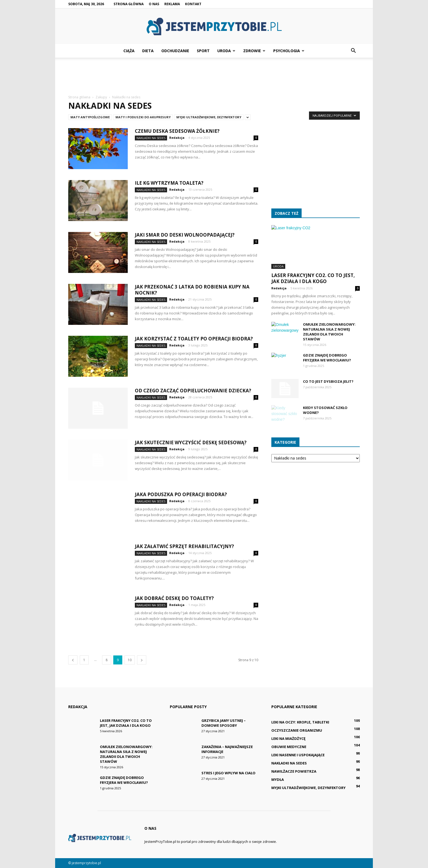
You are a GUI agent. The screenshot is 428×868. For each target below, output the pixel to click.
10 (130, 660)
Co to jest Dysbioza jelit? (328, 381)
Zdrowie (254, 51)
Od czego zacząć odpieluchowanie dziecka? (193, 391)
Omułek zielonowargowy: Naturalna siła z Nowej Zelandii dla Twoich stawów (329, 332)
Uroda (226, 51)
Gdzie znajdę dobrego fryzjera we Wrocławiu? (327, 358)
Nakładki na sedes (151, 138)
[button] (353, 51)
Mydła (278, 779)
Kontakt (193, 4)
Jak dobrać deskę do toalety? (174, 598)
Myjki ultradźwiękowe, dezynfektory (209, 117)
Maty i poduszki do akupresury (143, 117)
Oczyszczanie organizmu (297, 730)
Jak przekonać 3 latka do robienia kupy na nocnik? (192, 290)
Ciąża (129, 51)
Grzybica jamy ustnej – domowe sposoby (224, 723)
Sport (203, 51)
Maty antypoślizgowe (90, 117)
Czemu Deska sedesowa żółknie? (177, 131)
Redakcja (177, 138)
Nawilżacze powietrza (294, 771)
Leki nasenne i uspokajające (298, 755)
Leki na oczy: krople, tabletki (300, 722)
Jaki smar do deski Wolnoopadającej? (185, 235)
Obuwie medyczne (289, 747)
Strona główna (129, 4)
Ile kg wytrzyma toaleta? (169, 183)
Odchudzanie (175, 51)
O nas (154, 4)
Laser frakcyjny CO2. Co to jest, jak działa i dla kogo (313, 278)
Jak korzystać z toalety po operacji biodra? (194, 339)
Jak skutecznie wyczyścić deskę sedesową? (191, 442)
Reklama (172, 4)
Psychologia (289, 51)
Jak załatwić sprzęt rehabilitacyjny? (184, 546)
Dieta (148, 51)
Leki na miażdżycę (288, 738)
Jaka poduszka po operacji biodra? (181, 494)
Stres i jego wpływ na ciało (228, 773)
